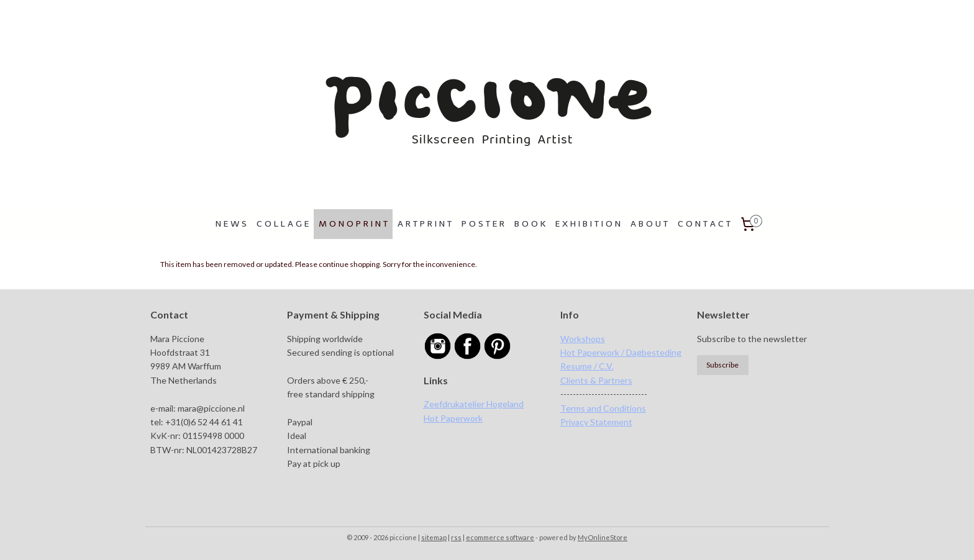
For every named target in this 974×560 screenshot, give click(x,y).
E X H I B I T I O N (588, 224)
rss (456, 537)
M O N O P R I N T (353, 224)
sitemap (434, 537)
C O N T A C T (704, 224)
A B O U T (649, 224)
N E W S (231, 224)
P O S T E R (483, 224)
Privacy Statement (596, 422)
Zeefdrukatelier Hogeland (474, 404)
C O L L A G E (283, 224)
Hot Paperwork (453, 418)
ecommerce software (500, 537)
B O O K (530, 224)
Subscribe (722, 365)
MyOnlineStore (603, 537)
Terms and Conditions (603, 408)
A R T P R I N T (425, 224)
